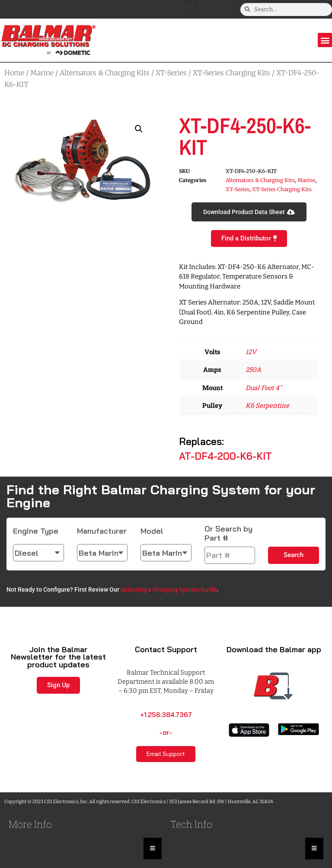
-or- (166, 732)
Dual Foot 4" (264, 388)
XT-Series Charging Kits (231, 73)
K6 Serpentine (267, 405)
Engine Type (36, 531)
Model (152, 531)
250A (253, 369)
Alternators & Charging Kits (105, 73)
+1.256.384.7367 (166, 715)
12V (251, 352)
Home (14, 73)
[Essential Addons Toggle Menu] (153, 849)
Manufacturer (102, 531)
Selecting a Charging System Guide (169, 589)
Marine (42, 73)
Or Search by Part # (228, 533)
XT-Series (171, 73)
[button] (191, 7)
